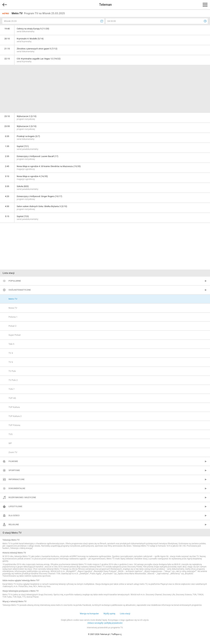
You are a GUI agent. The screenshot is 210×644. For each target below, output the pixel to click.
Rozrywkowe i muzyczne (22, 497)
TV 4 (11, 353)
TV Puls (12, 371)
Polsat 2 (12, 326)
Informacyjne (16, 479)
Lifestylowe (15, 506)
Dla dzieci (14, 515)
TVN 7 (11, 389)
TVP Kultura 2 (15, 416)
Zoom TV (13, 452)
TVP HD (12, 398)
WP (10, 443)
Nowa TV (13, 308)
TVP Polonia (14, 425)
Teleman (105, 5)
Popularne (15, 281)
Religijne (14, 524)
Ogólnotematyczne (20, 290)
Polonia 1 (13, 317)
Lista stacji (125, 614)
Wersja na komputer (89, 614)
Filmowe (13, 461)
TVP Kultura (14, 407)
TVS (10, 434)
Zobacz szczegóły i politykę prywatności (105, 623)
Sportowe (14, 470)
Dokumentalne (17, 488)
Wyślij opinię (109, 614)
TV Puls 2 (13, 380)
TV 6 (11, 362)
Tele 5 (11, 344)
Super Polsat (15, 335)
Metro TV (13, 299)
